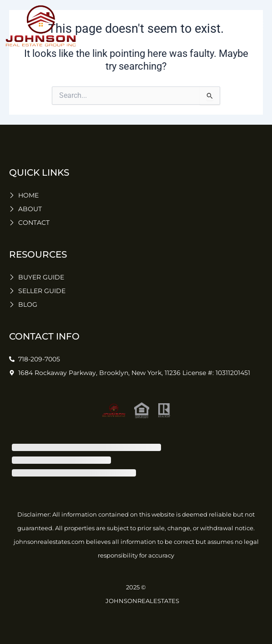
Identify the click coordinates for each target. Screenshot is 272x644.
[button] (258, 26)
